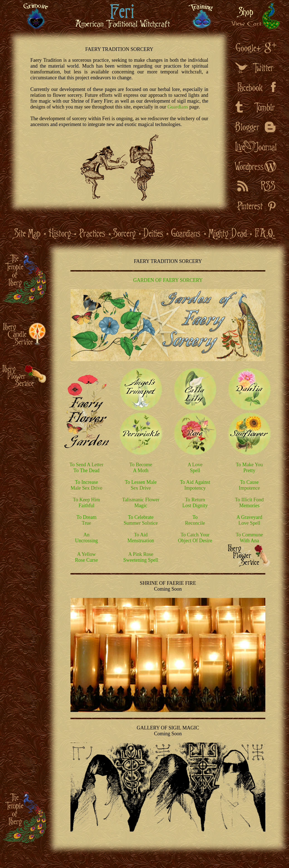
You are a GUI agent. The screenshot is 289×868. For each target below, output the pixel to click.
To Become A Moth (141, 468)
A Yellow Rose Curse (86, 557)
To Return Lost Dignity (195, 503)
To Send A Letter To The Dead (86, 468)
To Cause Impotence (249, 485)
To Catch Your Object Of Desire (195, 538)
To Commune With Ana (249, 538)
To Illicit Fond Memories (249, 503)
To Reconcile (195, 520)
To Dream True (86, 520)
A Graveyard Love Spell (249, 520)
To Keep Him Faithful (87, 503)
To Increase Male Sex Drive (87, 485)
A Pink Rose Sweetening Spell (141, 557)
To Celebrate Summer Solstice (141, 520)
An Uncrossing (87, 538)
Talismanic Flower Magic (141, 503)
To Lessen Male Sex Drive (141, 485)
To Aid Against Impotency (195, 485)
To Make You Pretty (249, 468)
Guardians (178, 107)
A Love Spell (195, 468)
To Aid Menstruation (141, 538)
